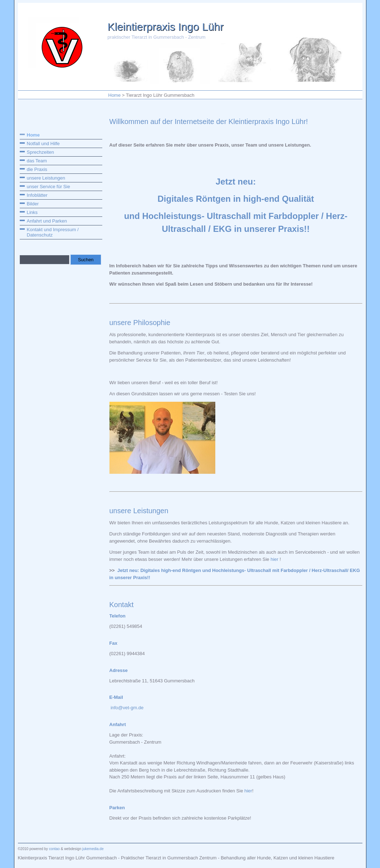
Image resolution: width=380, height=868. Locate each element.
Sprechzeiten (41, 152)
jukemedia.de (92, 849)
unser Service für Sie (49, 187)
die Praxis (37, 169)
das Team (37, 161)
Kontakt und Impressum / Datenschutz (53, 232)
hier (275, 559)
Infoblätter (37, 195)
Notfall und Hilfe (43, 144)
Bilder (33, 204)
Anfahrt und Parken (47, 221)
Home (115, 95)
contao (54, 849)
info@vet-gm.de (127, 708)
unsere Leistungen (46, 178)
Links (32, 212)
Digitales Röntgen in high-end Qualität (236, 199)
